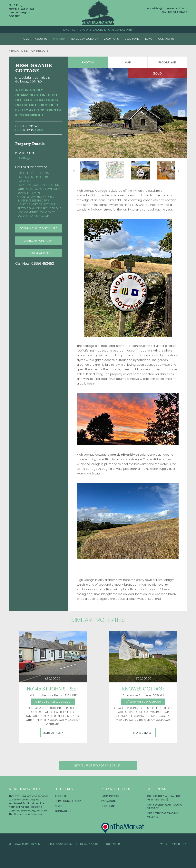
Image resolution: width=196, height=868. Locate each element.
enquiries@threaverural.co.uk (167, 8)
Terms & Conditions (60, 844)
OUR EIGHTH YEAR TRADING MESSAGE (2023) (163, 798)
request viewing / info (39, 253)
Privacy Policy (89, 844)
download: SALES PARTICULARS (39, 228)
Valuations (111, 39)
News (149, 39)
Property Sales (111, 796)
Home (25, 39)
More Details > (53, 733)
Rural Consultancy (85, 39)
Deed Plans (132, 39)
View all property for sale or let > (98, 765)
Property (59, 39)
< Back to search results (29, 51)
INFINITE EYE (181, 844)
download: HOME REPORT (39, 241)
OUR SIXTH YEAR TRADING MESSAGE (162, 815)
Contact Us (166, 39)
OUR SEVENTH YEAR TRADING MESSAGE (165, 807)
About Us (41, 39)
